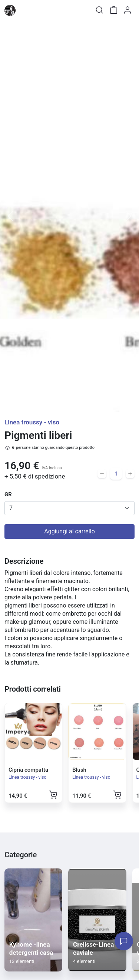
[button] (10, 216)
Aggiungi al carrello (69, 531)
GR (8, 494)
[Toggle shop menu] (25, 10)
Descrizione (24, 561)
